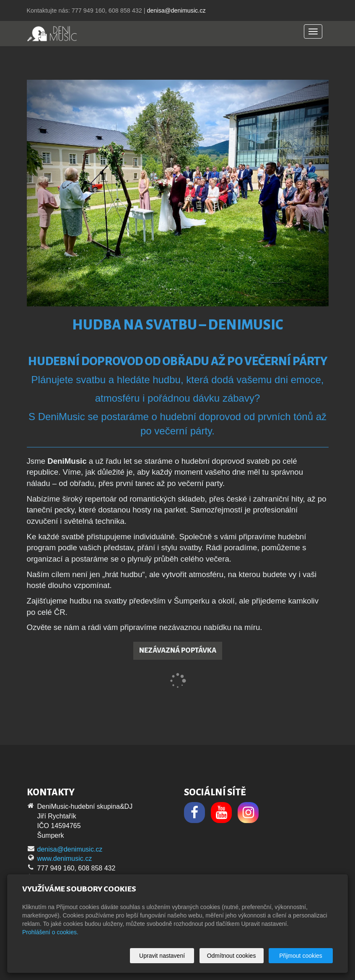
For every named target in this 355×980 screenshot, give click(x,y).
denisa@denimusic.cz (176, 10)
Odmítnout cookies (232, 956)
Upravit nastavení (162, 956)
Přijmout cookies (301, 956)
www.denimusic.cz (65, 858)
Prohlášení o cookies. (50, 932)
